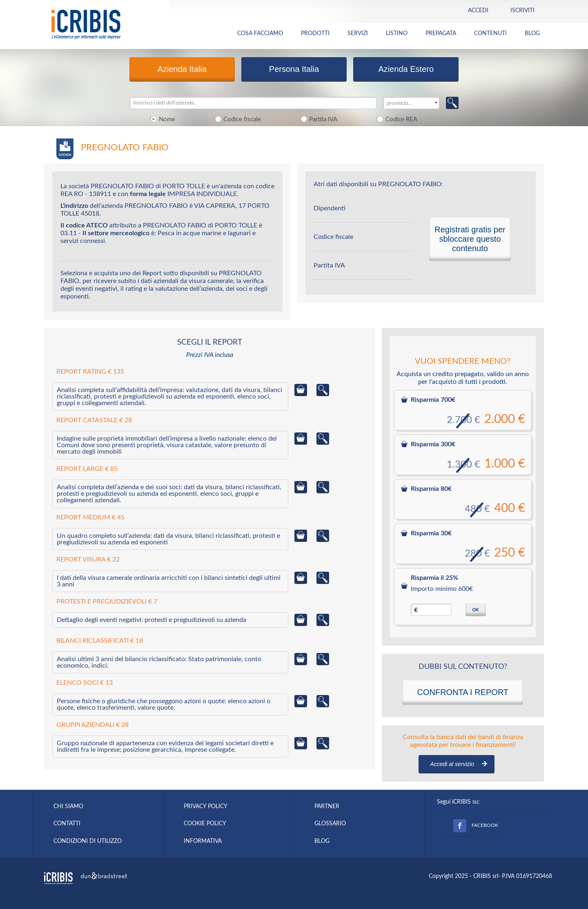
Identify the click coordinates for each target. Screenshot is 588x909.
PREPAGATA (441, 33)
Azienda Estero (406, 69)
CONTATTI (67, 824)
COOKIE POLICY (205, 824)
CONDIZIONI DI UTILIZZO (88, 841)
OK (476, 610)
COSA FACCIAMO (260, 33)
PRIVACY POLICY (206, 807)
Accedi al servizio (452, 764)
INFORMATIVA (203, 841)
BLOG (532, 33)
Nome (162, 119)
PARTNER (327, 807)
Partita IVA (317, 119)
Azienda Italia (182, 69)
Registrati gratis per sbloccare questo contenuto (470, 239)
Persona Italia (294, 69)
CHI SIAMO (68, 807)
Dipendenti (330, 208)
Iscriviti (522, 11)
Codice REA (396, 119)
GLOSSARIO (330, 824)
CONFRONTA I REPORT (463, 692)
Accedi (478, 11)
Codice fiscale (236, 119)
